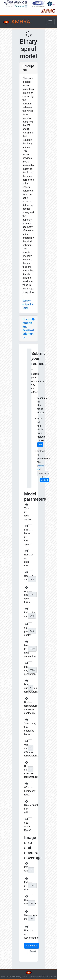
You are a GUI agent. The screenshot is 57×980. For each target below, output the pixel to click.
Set (40, 445)
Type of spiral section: (26, 512)
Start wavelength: (26, 900)
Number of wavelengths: (26, 932)
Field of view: (26, 884)
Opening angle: (26, 576)
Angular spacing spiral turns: (26, 595)
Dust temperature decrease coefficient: (26, 706)
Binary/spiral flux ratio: (26, 807)
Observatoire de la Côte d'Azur (43, 976)
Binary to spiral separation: (26, 649)
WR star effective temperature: (26, 748)
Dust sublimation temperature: (26, 686)
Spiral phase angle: (26, 630)
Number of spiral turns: (26, 558)
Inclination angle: (26, 613)
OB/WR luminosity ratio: (26, 789)
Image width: (26, 867)
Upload (44, 480)
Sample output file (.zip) (28, 304)
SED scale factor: (26, 825)
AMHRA (16, 22)
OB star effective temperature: (26, 770)
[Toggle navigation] (50, 22)
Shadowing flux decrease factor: (26, 727)
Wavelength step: (26, 915)
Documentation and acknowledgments (28, 328)
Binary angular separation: (26, 669)
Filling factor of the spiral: (26, 535)
